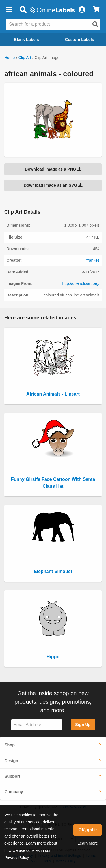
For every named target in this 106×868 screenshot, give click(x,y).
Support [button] (12, 776)
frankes (93, 260)
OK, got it (88, 830)
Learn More (88, 843)
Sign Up (83, 725)
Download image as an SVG (53, 185)
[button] (9, 10)
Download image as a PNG (53, 169)
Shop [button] (10, 745)
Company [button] (14, 792)
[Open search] (95, 24)
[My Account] (82, 10)
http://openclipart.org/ (81, 283)
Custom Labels (80, 40)
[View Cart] (96, 10)
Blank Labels (26, 40)
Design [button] (11, 761)
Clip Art (25, 58)
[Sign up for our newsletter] (37, 725)
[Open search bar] (23, 10)
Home (9, 58)
